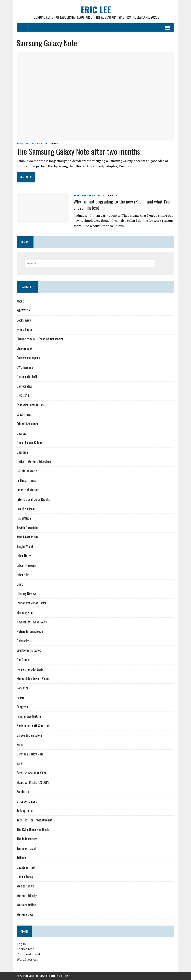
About (20, 301)
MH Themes (65, 976)
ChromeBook (24, 348)
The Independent (27, 839)
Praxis (21, 697)
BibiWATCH (23, 311)
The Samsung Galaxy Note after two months (78, 151)
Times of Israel (26, 848)
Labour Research (27, 565)
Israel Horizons (26, 509)
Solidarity (23, 792)
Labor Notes (24, 556)
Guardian (22, 452)
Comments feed (28, 954)
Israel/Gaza (24, 518)
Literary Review (26, 594)
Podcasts (22, 688)
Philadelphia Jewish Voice (33, 679)
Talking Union (25, 811)
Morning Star (25, 612)
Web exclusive (25, 886)
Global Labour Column (30, 443)
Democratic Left (27, 377)
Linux (20, 584)
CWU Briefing (25, 367)
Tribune (21, 858)
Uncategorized (26, 867)
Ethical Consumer (28, 424)
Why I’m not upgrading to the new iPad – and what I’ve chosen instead (122, 204)
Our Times (23, 660)
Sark (19, 763)
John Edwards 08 (27, 537)
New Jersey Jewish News (32, 622)
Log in (21, 944)
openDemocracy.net (29, 650)
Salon (20, 745)
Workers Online (26, 905)
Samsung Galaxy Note (32, 143)
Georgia (22, 433)
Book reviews (25, 320)
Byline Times (25, 329)
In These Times (26, 480)
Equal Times (24, 414)
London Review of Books (31, 603)
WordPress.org (28, 959)
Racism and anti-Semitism (33, 726)
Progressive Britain (29, 716)
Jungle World (25, 546)
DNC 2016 (23, 395)
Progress (22, 707)
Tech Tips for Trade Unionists (35, 820)
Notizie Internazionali (30, 631)
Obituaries (23, 641)
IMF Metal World (27, 471)
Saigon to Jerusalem (29, 735)
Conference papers (28, 358)
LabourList (23, 575)
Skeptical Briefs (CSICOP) (33, 782)
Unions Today (25, 877)
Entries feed (25, 949)
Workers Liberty (27, 896)
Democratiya (25, 386)
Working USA (25, 914)
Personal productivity (30, 669)
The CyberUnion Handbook (33, 830)
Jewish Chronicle (27, 528)
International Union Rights (33, 499)
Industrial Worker (28, 490)
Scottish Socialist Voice (32, 773)
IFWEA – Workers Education (34, 461)
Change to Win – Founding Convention (40, 339)
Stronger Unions (27, 801)
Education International (31, 405)
